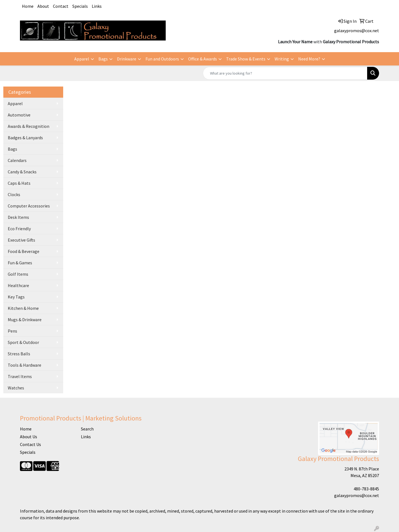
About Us (29, 437)
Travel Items (20, 376)
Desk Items (18, 217)
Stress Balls (19, 354)
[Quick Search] (285, 73)
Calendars (17, 160)
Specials (80, 6)
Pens (12, 331)
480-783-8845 (366, 489)
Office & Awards (203, 59)
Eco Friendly (19, 229)
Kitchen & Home (23, 308)
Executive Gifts (21, 240)
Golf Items (18, 274)
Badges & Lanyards (25, 138)
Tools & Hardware (25, 365)
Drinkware (127, 59)
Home (28, 6)
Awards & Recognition (29, 126)
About (43, 6)
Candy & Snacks (22, 172)
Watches (16, 388)
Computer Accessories (29, 206)
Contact (61, 6)
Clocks (14, 194)
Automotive (19, 115)
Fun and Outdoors (162, 59)
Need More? (309, 59)
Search (87, 429)
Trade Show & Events (246, 59)
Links (97, 6)
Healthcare (18, 285)
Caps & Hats (19, 183)
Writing (282, 59)
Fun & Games (20, 263)
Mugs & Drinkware (25, 320)
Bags (103, 59)
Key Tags (16, 297)
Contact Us (30, 444)
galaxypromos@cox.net (357, 31)
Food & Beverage (24, 251)
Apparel (82, 59)
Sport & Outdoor (23, 342)
